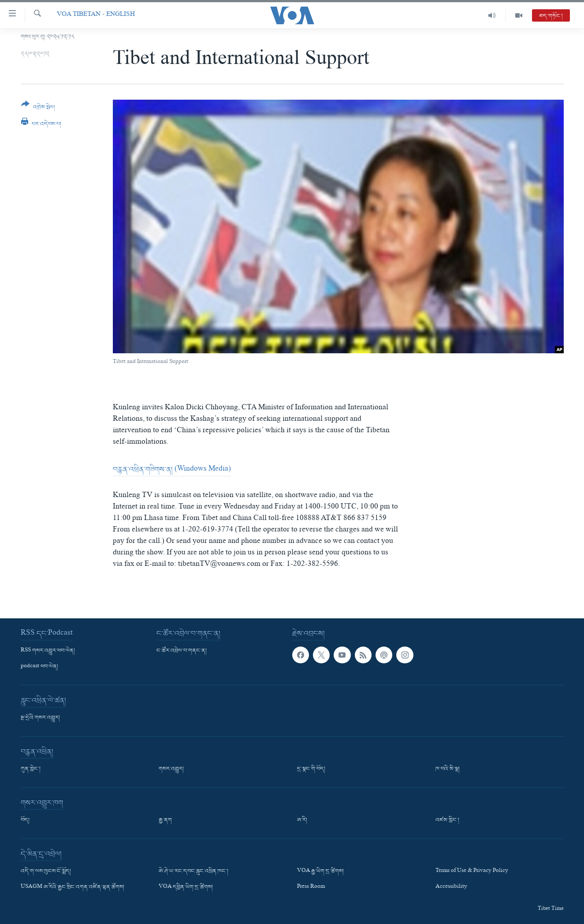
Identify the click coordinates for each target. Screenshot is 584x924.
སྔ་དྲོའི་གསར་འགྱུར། (40, 718)
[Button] (38, 109)
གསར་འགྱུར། (171, 769)
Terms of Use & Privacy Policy (472, 872)
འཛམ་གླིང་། (447, 820)
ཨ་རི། (302, 820)
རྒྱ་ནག (165, 820)
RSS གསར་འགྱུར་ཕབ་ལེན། (48, 651)
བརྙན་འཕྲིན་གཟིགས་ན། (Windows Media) (172, 470)
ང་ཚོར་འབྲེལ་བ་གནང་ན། (182, 651)
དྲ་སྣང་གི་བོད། (311, 769)
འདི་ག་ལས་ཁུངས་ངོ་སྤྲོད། (46, 872)
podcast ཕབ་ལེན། (39, 667)
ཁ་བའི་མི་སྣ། (448, 769)
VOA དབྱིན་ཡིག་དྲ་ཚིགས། (186, 887)
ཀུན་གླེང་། (31, 769)
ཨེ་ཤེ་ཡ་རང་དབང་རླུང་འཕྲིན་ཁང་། (193, 872)
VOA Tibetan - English (96, 15)
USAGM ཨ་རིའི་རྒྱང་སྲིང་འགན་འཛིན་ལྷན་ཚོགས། (73, 887)
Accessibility (451, 887)
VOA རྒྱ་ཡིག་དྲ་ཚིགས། (320, 872)
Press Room (311, 887)
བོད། (25, 820)
